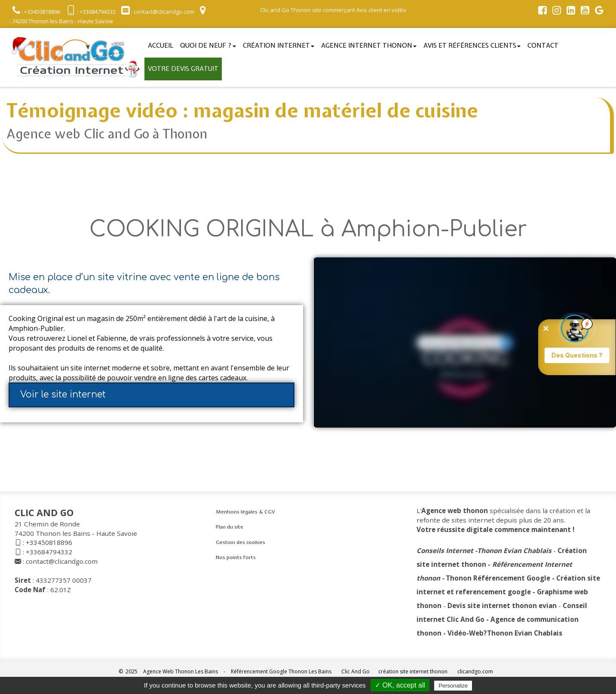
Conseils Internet (445, 550)
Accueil (161, 46)
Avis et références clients (472, 46)
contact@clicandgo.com (62, 561)
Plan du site (230, 527)
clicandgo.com (475, 671)
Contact (543, 46)
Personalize (453, 686)
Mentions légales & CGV (245, 512)
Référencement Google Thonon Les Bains (281, 671)
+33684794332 (49, 552)
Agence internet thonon (369, 46)
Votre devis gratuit (183, 69)
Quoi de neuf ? (208, 46)
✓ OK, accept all (400, 685)
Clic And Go (356, 671)
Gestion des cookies (241, 542)
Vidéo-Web (466, 633)
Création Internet (279, 46)
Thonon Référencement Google (498, 578)
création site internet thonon (413, 671)
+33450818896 (49, 542)
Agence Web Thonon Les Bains (181, 671)
